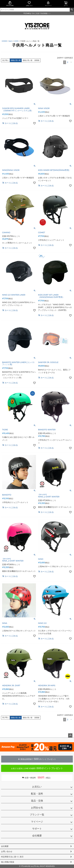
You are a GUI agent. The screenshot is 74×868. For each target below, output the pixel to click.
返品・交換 (37, 801)
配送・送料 (37, 794)
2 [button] (68, 62)
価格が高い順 (28, 60)
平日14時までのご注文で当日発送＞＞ (37, 13)
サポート (37, 829)
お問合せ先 (37, 808)
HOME (4, 41)
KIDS (16, 41)
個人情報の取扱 (8, 862)
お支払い (37, 787)
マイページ (48, 4)
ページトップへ (70, 735)
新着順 (37, 60)
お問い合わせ (7, 851)
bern (11, 41)
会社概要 (37, 836)
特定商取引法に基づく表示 (12, 857)
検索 (72, 10)
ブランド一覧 (37, 815)
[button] (71, 62)
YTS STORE (10, 4)
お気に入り (29, 4)
